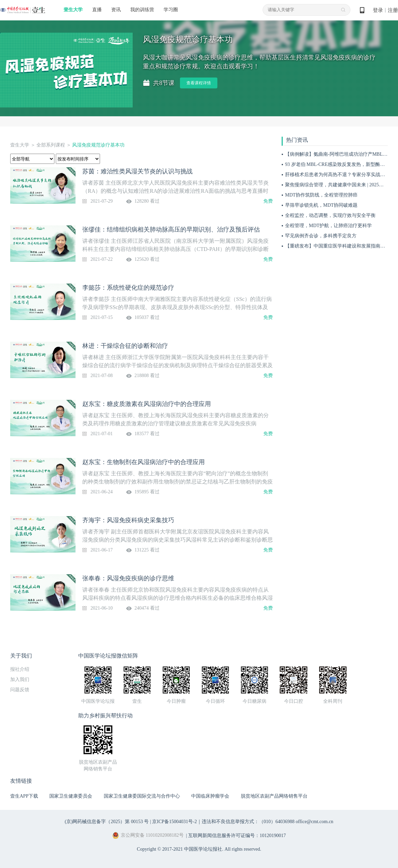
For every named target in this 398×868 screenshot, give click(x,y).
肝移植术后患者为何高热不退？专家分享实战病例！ (340, 175)
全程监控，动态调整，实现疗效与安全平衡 (330, 215)
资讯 (116, 10)
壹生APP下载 (24, 796)
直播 (97, 10)
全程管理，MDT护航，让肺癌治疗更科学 (328, 226)
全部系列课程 (51, 145)
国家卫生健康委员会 (71, 796)
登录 (378, 10)
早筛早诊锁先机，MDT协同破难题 (321, 205)
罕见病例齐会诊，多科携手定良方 (321, 236)
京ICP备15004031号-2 (174, 822)
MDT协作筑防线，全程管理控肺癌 (321, 195)
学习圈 (171, 10)
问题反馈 (20, 690)
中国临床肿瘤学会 (210, 796)
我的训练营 (142, 10)
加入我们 (20, 679)
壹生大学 (73, 10)
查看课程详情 (199, 83)
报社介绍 (20, 669)
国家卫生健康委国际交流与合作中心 (142, 796)
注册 (393, 10)
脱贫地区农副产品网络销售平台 (274, 796)
